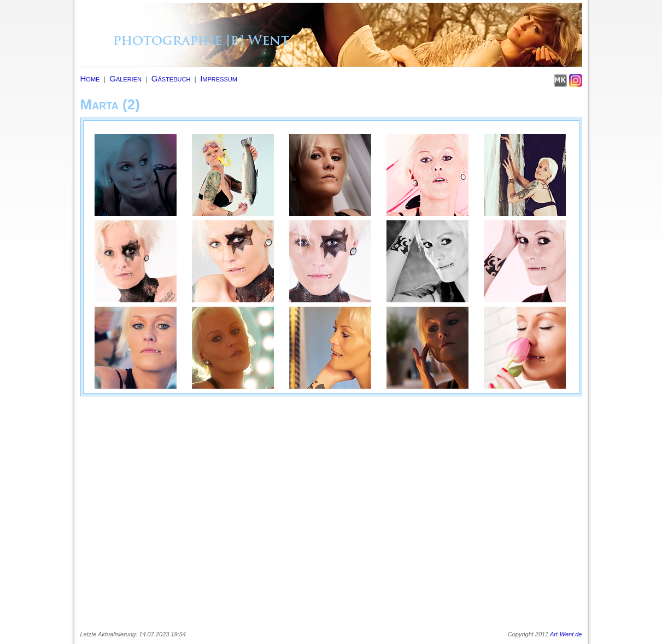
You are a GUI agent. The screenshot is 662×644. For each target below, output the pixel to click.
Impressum (219, 78)
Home (90, 78)
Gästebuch (171, 78)
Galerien (125, 78)
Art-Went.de (566, 634)
